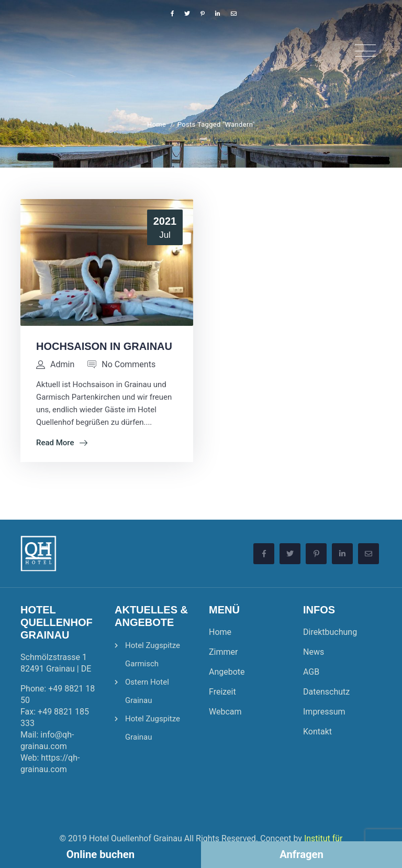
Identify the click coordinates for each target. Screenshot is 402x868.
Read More (62, 443)
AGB (311, 672)
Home (157, 124)
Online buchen (100, 854)
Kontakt (317, 732)
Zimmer (223, 652)
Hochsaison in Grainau (104, 346)
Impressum (324, 712)
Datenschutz (326, 692)
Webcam (225, 712)
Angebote (227, 672)
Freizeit (222, 692)
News (314, 652)
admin (62, 364)
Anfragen (301, 854)
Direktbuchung (330, 632)
